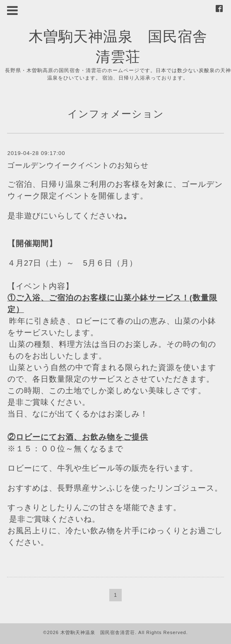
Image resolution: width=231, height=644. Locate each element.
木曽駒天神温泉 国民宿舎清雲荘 (98, 632)
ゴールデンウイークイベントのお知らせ (78, 165)
